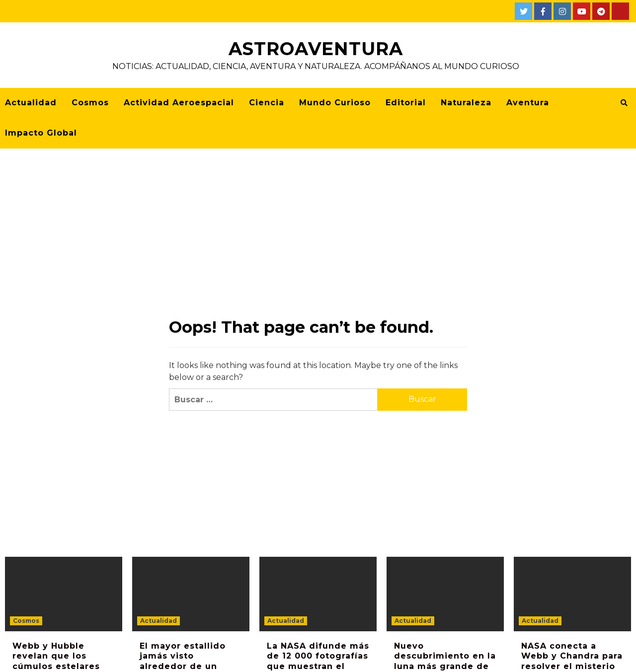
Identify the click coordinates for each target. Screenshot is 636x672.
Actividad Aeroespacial (179, 103)
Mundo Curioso (335, 103)
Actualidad (31, 103)
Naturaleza (466, 103)
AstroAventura (316, 49)
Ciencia (267, 103)
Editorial (406, 103)
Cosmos (90, 103)
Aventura (528, 103)
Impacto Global (41, 133)
